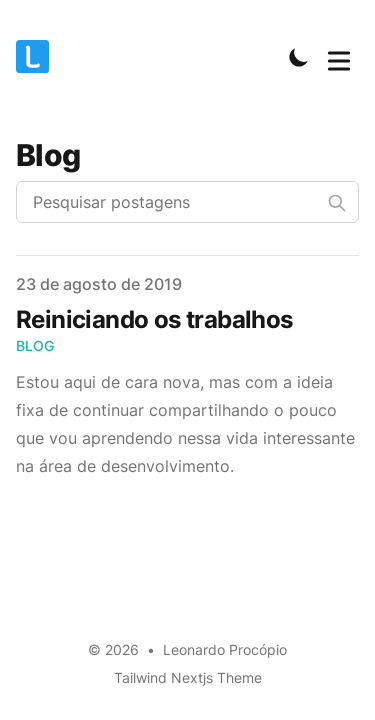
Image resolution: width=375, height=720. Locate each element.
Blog (35, 345)
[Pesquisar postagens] (187, 202)
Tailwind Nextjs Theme (188, 677)
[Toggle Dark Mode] (299, 57)
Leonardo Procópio (225, 649)
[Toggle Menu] (339, 57)
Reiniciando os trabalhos (154, 319)
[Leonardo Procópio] (38, 56)
